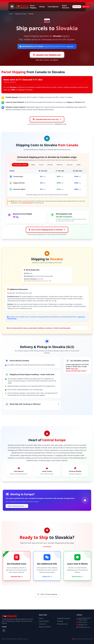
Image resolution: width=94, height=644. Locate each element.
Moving (42, 7)
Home (11, 14)
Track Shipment (53, 7)
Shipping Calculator (64, 618)
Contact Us (43, 624)
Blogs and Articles (45, 627)
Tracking (60, 621)
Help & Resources (66, 7)
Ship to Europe (44, 621)
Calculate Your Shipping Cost (47, 55)
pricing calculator (27, 203)
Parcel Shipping (33, 7)
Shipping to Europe (21, 14)
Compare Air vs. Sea (60, 124)
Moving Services (62, 624)
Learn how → (71, 46)
